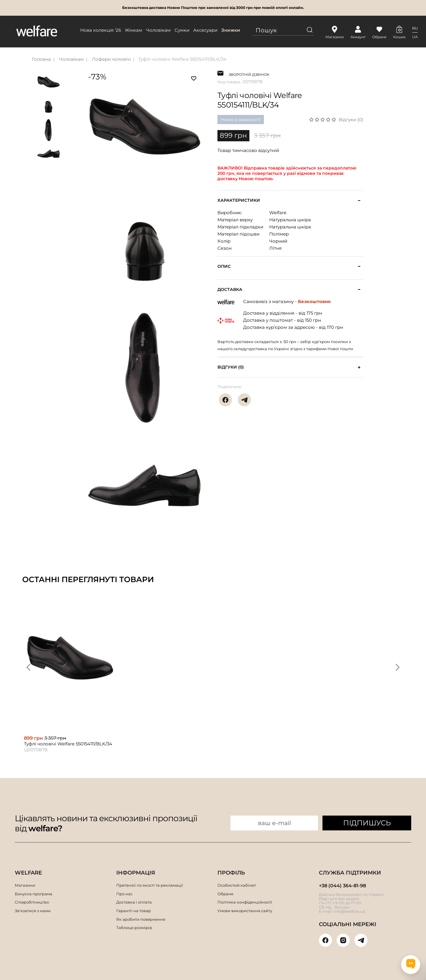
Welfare (278, 213)
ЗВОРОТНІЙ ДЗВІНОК (249, 74)
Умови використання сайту (245, 911)
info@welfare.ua (349, 911)
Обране (225, 894)
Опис (224, 266)
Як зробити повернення (141, 919)
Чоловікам (158, 30)
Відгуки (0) (351, 120)
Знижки (231, 30)
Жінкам (134, 30)
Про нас (124, 894)
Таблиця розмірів (134, 928)
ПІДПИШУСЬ (367, 823)
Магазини (25, 885)
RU (415, 28)
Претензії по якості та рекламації (150, 885)
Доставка (230, 290)
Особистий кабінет (237, 885)
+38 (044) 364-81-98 (342, 886)
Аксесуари (205, 30)
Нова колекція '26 (101, 30)
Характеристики (239, 200)
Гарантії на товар (134, 911)
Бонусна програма (34, 894)
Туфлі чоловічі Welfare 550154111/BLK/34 (182, 59)
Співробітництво (32, 902)
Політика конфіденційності (245, 902)
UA (415, 37)
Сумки (182, 30)
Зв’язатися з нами (33, 911)
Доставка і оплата (134, 902)
